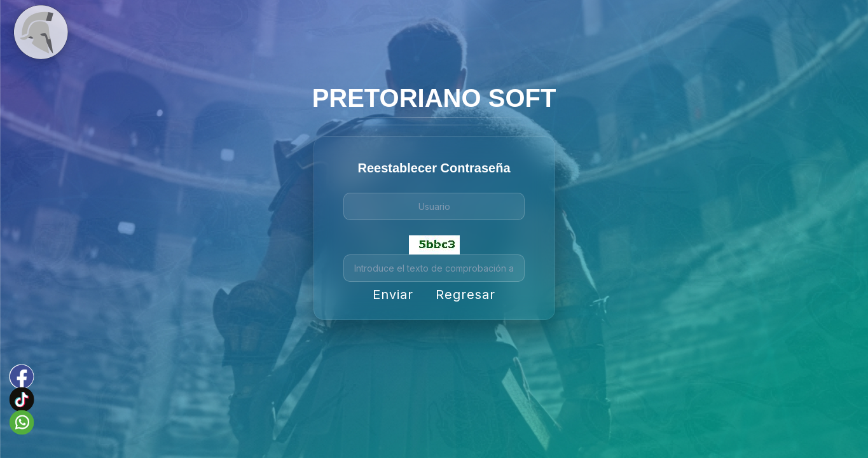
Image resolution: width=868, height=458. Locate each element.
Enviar (393, 295)
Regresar (465, 295)
